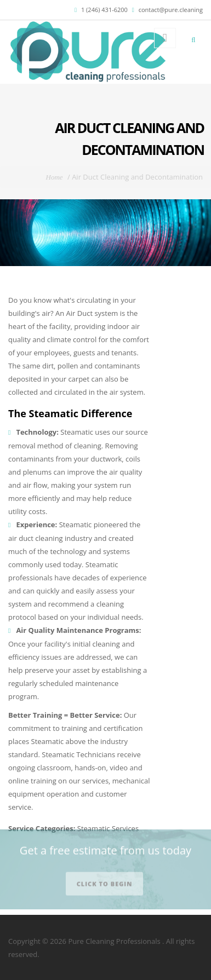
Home (55, 177)
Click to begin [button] (105, 880)
